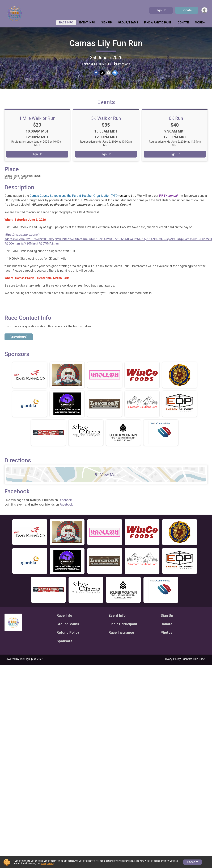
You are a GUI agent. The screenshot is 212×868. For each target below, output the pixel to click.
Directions (123, 64)
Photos (167, 637)
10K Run (175, 123)
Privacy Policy (172, 664)
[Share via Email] (108, 73)
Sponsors (64, 646)
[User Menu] (204, 10)
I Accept (193, 862)
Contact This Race (194, 664)
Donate (186, 10)
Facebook (65, 505)
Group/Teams (128, 22)
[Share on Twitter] (102, 73)
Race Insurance (121, 637)
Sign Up (161, 10)
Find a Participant (158, 22)
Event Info (87, 22)
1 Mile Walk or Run (37, 123)
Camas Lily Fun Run (106, 43)
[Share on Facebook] (96, 73)
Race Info (66, 22)
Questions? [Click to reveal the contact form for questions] (19, 342)
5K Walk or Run (106, 123)
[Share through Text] (115, 73)
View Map (106, 480)
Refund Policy (68, 637)
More (199, 22)
